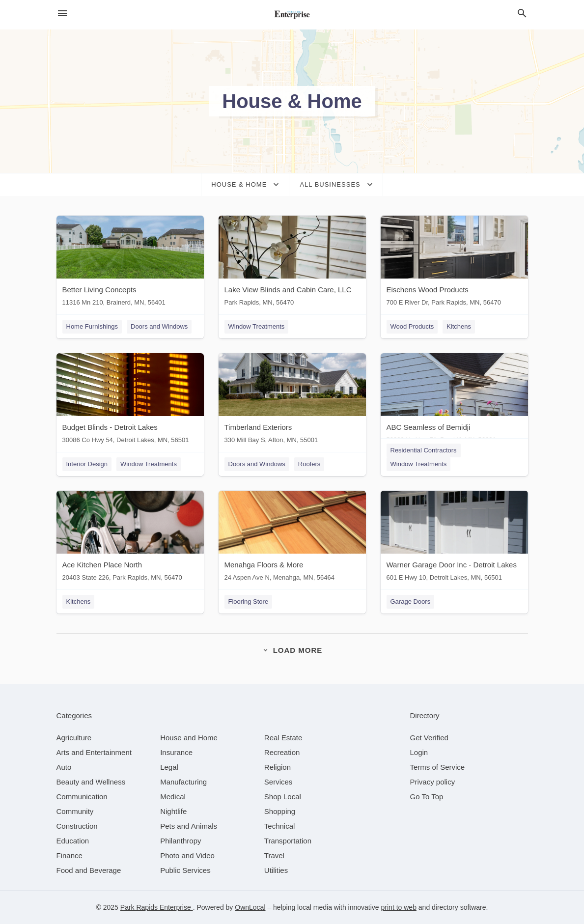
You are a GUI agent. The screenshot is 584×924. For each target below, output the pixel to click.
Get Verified (429, 738)
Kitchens (459, 326)
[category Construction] (77, 826)
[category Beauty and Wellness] (91, 782)
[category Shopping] (280, 811)
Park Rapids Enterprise (157, 907)
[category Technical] (280, 826)
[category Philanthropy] (181, 841)
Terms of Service (438, 767)
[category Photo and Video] (187, 855)
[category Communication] (82, 797)
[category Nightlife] (173, 811)
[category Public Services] (185, 870)
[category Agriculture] (74, 738)
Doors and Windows (159, 326)
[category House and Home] (189, 738)
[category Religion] (278, 767)
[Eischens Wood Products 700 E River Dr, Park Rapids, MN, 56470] (454, 263)
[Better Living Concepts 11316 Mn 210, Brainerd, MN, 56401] (130, 263)
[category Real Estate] (283, 738)
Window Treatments (257, 326)
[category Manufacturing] (183, 782)
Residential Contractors (424, 450)
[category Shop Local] (283, 797)
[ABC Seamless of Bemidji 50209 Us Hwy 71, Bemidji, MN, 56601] (454, 401)
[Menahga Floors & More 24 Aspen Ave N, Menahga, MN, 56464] (292, 538)
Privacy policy (433, 782)
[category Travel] (274, 855)
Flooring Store (249, 602)
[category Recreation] (282, 752)
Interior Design (87, 464)
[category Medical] (173, 797)
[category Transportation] (288, 841)
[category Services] (278, 782)
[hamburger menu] (62, 14)
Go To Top (427, 797)
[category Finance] (70, 855)
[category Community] (75, 811)
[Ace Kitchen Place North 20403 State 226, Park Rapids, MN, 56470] (130, 538)
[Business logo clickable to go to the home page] (292, 15)
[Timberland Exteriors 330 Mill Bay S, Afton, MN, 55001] (292, 401)
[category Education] (73, 841)
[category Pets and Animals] (189, 826)
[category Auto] (64, 767)
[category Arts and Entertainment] (94, 752)
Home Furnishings (92, 326)
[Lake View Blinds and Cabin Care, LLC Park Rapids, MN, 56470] (292, 263)
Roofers (309, 464)
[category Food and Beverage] (89, 870)
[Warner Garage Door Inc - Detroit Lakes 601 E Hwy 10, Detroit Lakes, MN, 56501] (454, 538)
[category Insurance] (176, 752)
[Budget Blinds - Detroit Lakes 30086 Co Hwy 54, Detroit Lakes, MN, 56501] (130, 401)
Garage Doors (411, 602)
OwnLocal (250, 907)
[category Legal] (169, 767)
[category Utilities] (276, 870)
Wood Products (412, 326)
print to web (399, 907)
